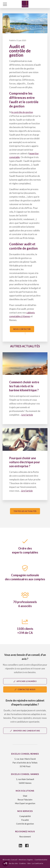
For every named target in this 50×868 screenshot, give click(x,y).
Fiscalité (25, 820)
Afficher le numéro (25, 681)
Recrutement (25, 837)
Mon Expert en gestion (25, 803)
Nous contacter (22, 329)
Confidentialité (41, 860)
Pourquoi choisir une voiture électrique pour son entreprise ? (25, 462)
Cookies (23, 863)
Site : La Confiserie (35, 863)
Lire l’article (27, 415)
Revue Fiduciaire (25, 800)
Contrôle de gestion (25, 824)
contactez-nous (25, 689)
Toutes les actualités (25, 511)
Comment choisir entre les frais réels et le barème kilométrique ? (24, 386)
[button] (6, 863)
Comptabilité (25, 816)
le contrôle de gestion (22, 112)
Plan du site (13, 863)
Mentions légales (26, 860)
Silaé (25, 796)
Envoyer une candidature (25, 731)
